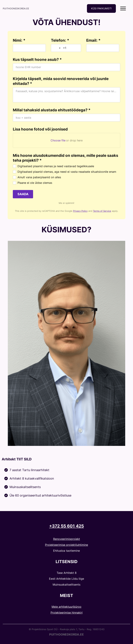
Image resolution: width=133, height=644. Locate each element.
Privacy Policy (80, 211)
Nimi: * (19, 40)
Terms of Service (102, 211)
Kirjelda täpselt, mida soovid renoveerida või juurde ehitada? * (61, 81)
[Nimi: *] (29, 48)
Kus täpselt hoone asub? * (37, 59)
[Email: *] (103, 48)
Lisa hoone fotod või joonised (40, 129)
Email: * (93, 40)
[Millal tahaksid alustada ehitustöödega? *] (66, 118)
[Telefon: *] (71, 48)
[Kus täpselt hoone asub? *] (66, 67)
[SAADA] (23, 194)
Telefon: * (60, 40)
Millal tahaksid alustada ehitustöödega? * (52, 110)
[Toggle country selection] (57, 48)
